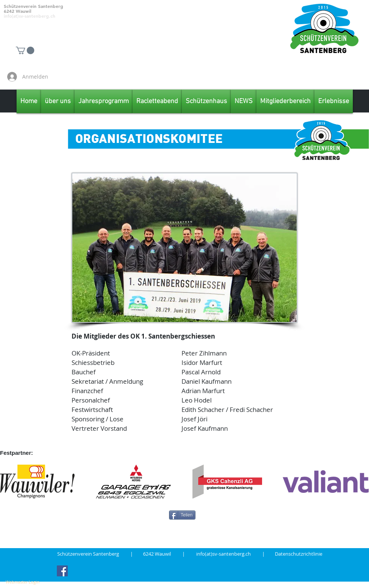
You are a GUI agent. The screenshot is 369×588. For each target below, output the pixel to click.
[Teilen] (182, 515)
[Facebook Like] (324, 77)
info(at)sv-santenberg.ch (229, 554)
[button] (25, 50)
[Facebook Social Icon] (62, 571)
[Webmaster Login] (23, 582)
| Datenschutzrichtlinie (292, 554)
